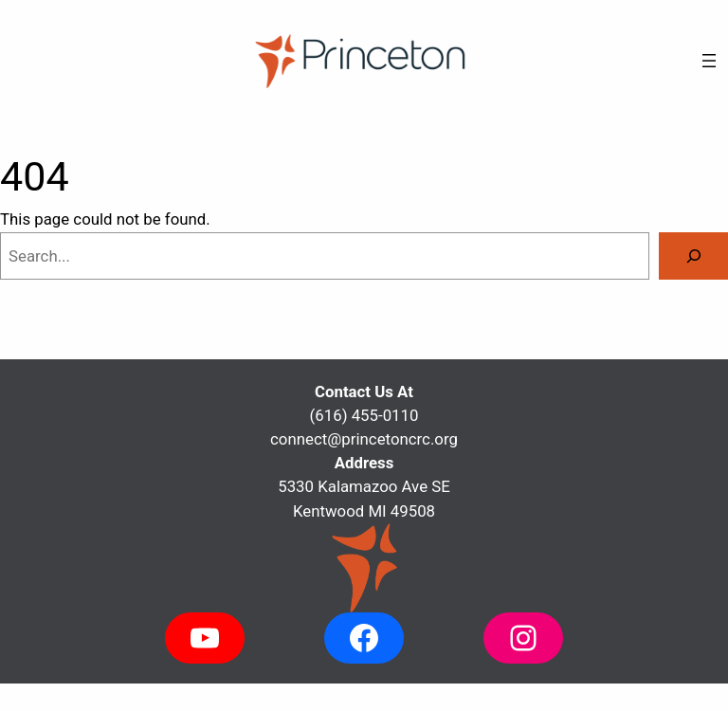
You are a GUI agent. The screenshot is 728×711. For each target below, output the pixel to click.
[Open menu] (709, 61)
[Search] (693, 256)
